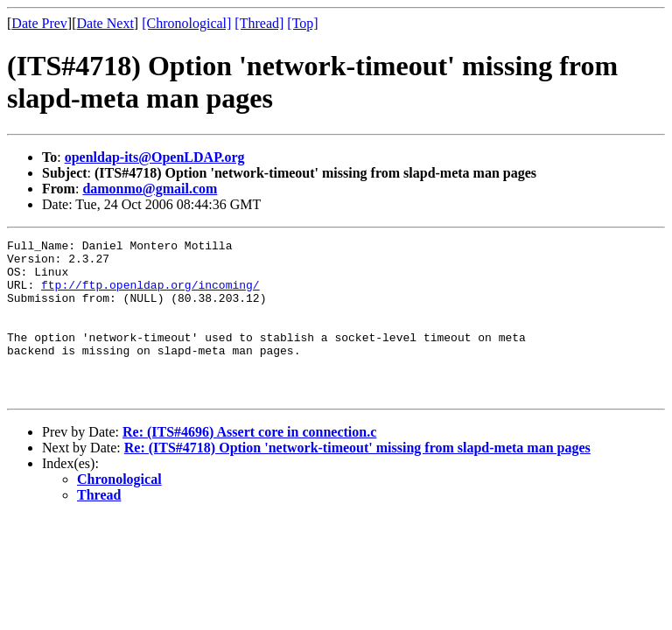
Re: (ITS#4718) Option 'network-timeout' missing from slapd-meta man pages (357, 479)
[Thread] (259, 23)
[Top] (302, 23)
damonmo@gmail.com (150, 189)
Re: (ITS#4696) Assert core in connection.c (249, 463)
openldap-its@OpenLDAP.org (155, 157)
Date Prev (39, 23)
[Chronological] (186, 23)
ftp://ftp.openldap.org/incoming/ (150, 295)
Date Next (105, 23)
